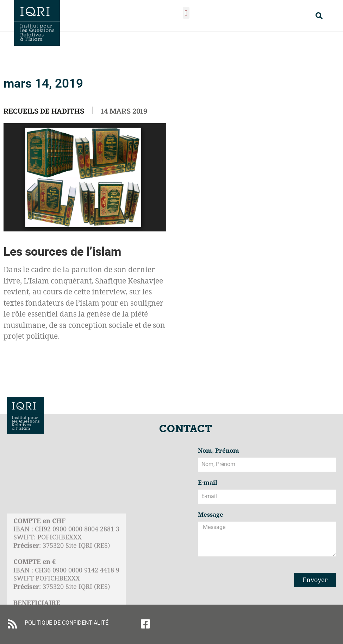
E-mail (208, 483)
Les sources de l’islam (62, 251)
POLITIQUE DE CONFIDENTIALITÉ (67, 623)
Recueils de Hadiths (44, 111)
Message (211, 515)
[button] (186, 13)
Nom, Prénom (219, 451)
